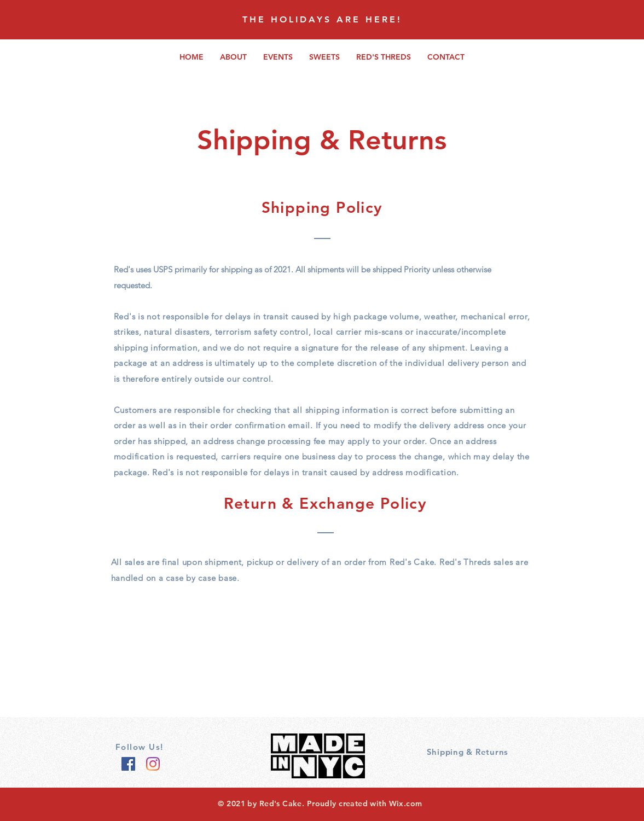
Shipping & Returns (468, 752)
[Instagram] (153, 764)
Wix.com (406, 803)
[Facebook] (128, 764)
